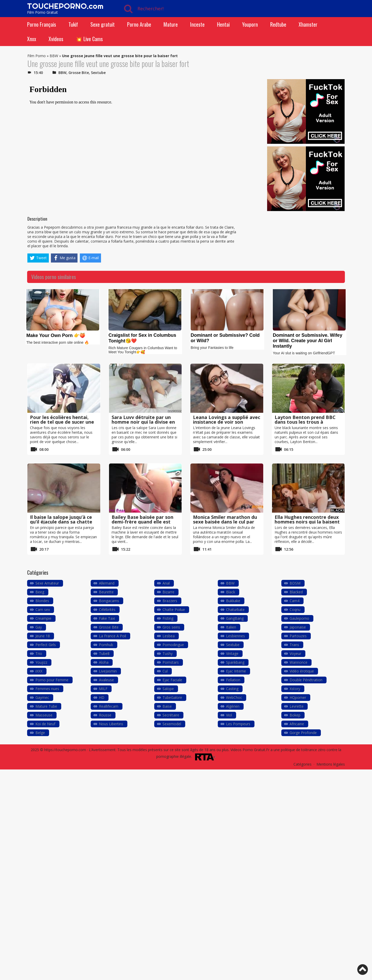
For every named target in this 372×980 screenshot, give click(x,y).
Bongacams (109, 601)
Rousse (105, 715)
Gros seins (171, 627)
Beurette (106, 592)
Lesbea (169, 636)
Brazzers (170, 601)
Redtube (278, 24)
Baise (167, 706)
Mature (171, 24)
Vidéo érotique (302, 671)
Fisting (168, 618)
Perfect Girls (46, 645)
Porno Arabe (139, 24)
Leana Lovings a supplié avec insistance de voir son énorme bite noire (227, 422)
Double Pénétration (306, 680)
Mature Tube (46, 706)
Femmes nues (47, 689)
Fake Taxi (107, 618)
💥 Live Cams (89, 39)
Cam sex (43, 609)
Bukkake (233, 601)
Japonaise (298, 627)
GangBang (235, 618)
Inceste (197, 24)
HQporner (298, 697)
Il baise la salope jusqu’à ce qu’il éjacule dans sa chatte (61, 519)
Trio (39, 653)
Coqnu (295, 609)
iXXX (39, 671)
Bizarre (168, 592)
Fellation (233, 680)
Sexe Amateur (47, 583)
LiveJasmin (108, 671)
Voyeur (295, 653)
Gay (39, 627)
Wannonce (299, 662)
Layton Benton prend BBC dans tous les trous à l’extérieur (305, 422)
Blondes (42, 601)
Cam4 (295, 601)
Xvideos (56, 39)
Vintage (232, 653)
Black (231, 592)
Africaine (297, 724)
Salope (168, 689)
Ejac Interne (236, 671)
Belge (40, 733)
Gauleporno (299, 618)
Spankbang (235, 662)
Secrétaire (171, 715)
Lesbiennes (235, 636)
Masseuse (44, 715)
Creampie (43, 618)
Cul (165, 671)
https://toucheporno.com (65, 750)
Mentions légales (331, 764)
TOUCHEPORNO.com (65, 6)
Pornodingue (173, 645)
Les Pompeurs (238, 724)
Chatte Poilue (174, 609)
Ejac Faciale (172, 680)
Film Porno (37, 56)
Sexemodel (172, 724)
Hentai (223, 24)
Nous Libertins (111, 724)
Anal (166, 583)
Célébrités (107, 609)
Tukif (73, 24)
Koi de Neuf (45, 724)
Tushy (168, 653)
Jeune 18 (43, 636)
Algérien (233, 706)
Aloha (104, 662)
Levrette (297, 706)
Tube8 (104, 653)
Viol (229, 715)
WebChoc (234, 697)
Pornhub (106, 645)
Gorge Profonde (303, 733)
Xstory (295, 689)
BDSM (295, 583)
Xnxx (32, 39)
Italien (231, 627)
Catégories (303, 764)
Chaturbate (235, 609)
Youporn (250, 24)
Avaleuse (106, 680)
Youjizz (41, 662)
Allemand (107, 583)
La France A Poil (113, 636)
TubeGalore (172, 697)
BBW (54, 56)
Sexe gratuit (103, 24)
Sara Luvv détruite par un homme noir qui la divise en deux (143, 422)
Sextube (98, 73)
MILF (103, 689)
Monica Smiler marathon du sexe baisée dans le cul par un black (225, 522)
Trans (294, 645)
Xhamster (308, 24)
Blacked (296, 592)
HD (102, 697)
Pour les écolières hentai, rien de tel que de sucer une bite (62, 422)
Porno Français (42, 24)
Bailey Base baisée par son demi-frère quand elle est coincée (142, 522)
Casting (232, 689)
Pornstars (171, 662)
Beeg (40, 592)
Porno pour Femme (52, 680)
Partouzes (298, 636)
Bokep (295, 715)
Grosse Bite (79, 73)
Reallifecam (109, 706)
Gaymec (42, 697)
